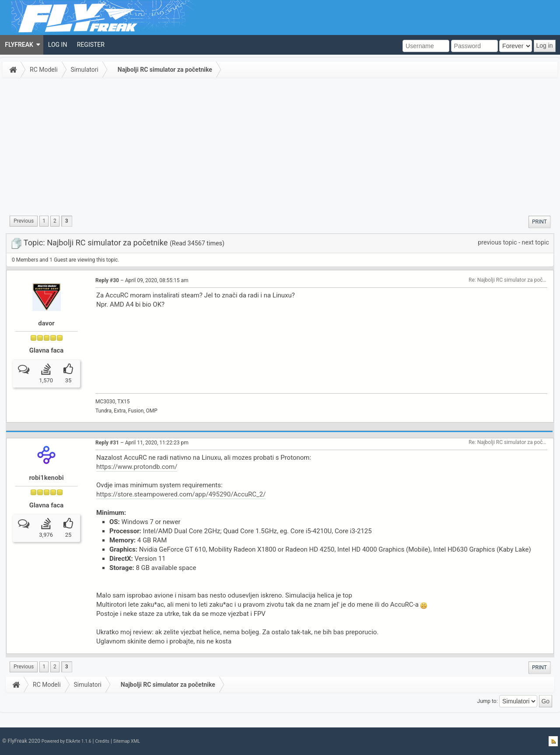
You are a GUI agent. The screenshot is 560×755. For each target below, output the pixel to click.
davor (46, 323)
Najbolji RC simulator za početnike (165, 70)
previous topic (497, 242)
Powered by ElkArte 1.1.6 (66, 741)
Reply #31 (107, 443)
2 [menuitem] (55, 221)
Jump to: (488, 701)
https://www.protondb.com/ (137, 467)
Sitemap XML (127, 741)
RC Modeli (44, 70)
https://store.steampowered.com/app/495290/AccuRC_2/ (181, 494)
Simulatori (85, 70)
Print (539, 222)
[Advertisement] (280, 146)
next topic (535, 242)
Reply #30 (107, 280)
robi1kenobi (46, 478)
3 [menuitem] (67, 221)
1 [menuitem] (44, 221)
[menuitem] (22, 45)
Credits (102, 741)
